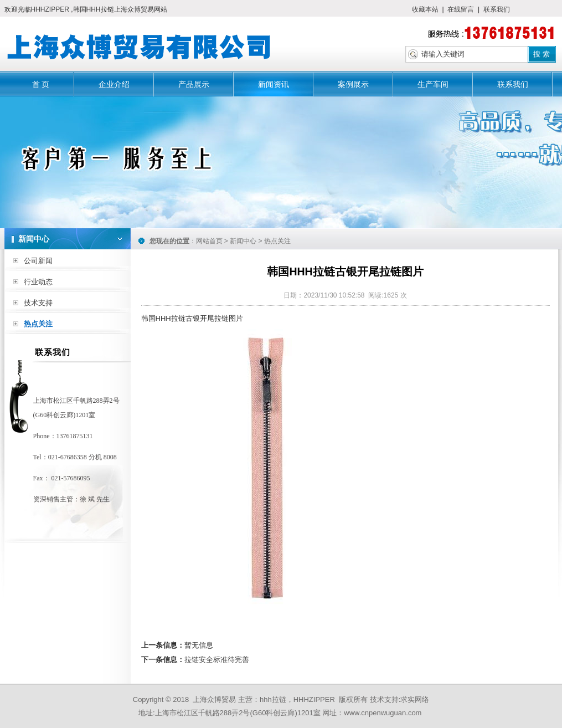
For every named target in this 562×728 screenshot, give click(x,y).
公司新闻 (38, 261)
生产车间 (433, 84)
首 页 (41, 84)
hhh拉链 (273, 699)
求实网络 (415, 699)
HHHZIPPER (51, 9)
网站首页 (209, 241)
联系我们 (497, 9)
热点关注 (38, 324)
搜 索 (542, 54)
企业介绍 (114, 84)
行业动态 (38, 282)
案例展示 (353, 84)
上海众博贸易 (134, 9)
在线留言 (461, 9)
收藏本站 (425, 9)
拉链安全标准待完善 (217, 660)
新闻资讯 (274, 84)
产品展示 (194, 84)
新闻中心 (243, 241)
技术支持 (38, 303)
